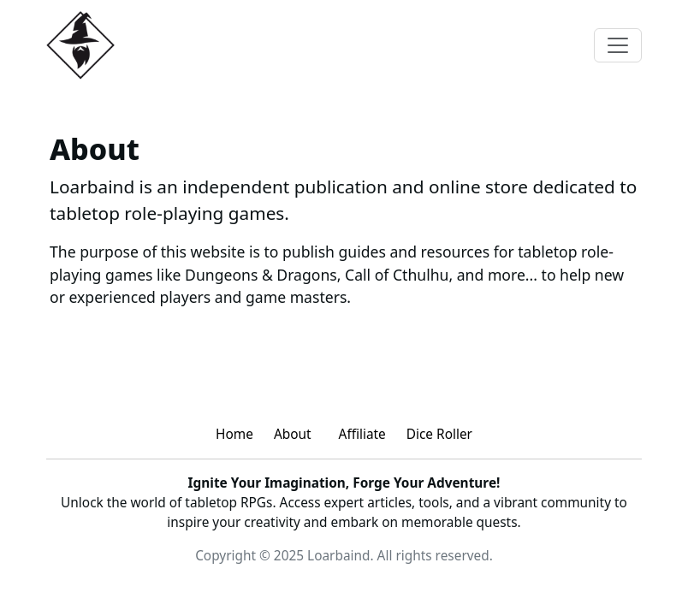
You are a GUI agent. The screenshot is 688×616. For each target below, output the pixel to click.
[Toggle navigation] (618, 45)
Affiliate (362, 434)
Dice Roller (439, 434)
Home (234, 434)
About (293, 434)
